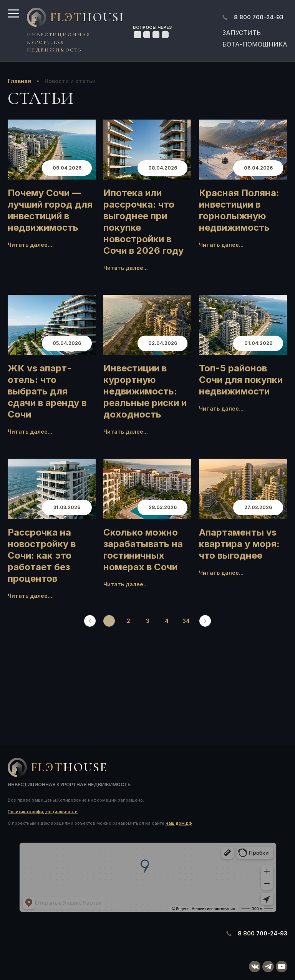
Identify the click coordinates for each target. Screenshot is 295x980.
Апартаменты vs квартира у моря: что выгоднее (239, 544)
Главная (19, 81)
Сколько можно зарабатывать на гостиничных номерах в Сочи (143, 550)
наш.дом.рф (179, 823)
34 (186, 621)
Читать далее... (30, 245)
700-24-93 (259, 17)
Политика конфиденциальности (43, 812)
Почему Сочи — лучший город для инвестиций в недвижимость (50, 210)
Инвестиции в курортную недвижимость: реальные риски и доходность (145, 391)
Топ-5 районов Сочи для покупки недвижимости (241, 380)
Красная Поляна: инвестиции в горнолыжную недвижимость (239, 210)
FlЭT (85, 17)
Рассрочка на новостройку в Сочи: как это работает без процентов (42, 555)
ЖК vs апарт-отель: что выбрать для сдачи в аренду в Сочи (47, 391)
